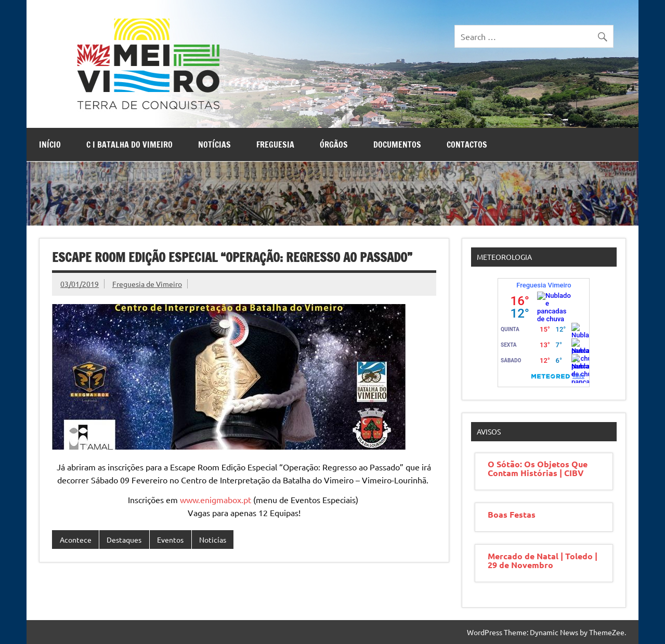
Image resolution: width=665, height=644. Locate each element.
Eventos (170, 540)
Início (50, 144)
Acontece (76, 540)
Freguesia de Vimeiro (147, 284)
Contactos (467, 144)
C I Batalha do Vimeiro (129, 144)
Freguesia (275, 144)
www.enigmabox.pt (216, 500)
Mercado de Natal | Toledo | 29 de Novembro (543, 560)
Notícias (214, 144)
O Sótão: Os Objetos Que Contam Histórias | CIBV (538, 468)
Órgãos (334, 144)
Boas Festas (512, 514)
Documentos (397, 144)
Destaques (124, 540)
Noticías (213, 540)
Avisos (489, 431)
